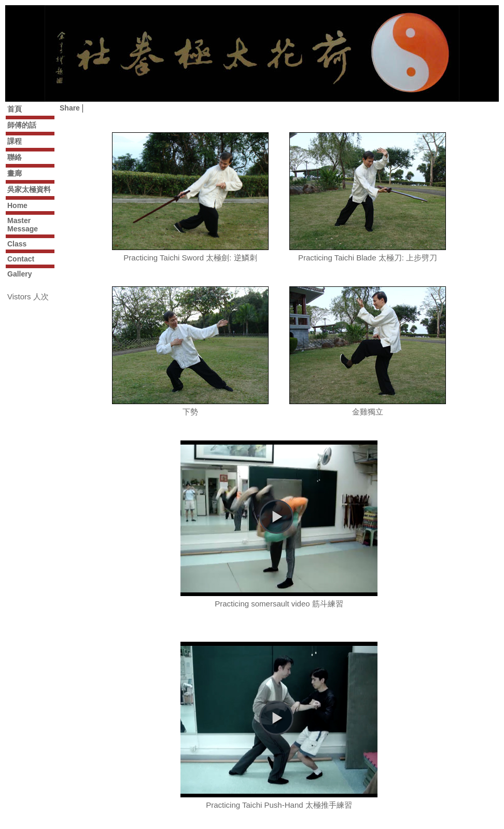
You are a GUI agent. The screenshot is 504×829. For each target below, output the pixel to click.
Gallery (19, 274)
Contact (21, 259)
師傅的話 (22, 125)
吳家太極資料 (29, 189)
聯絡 (15, 157)
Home (17, 205)
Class (17, 244)
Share (70, 108)
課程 (15, 141)
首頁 (15, 109)
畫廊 (15, 173)
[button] (276, 517)
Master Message (23, 225)
